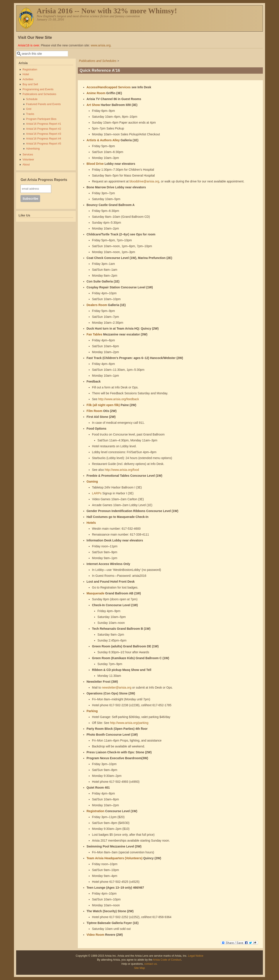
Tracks (30, 114)
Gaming (92, 481)
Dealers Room (97, 305)
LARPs (97, 493)
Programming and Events (38, 89)
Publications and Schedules (98, 61)
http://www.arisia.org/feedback (119, 399)
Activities (28, 79)
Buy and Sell (30, 84)
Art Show (93, 105)
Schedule (32, 99)
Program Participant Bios (41, 119)
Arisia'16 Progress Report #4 (44, 139)
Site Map (139, 968)
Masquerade (95, 593)
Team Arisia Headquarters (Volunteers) (114, 858)
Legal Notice (196, 956)
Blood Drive (95, 164)
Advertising (33, 149)
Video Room (95, 935)
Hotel (26, 74)
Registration (95, 811)
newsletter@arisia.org (117, 687)
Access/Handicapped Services (109, 87)
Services (28, 155)
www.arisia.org (101, 45)
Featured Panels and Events (43, 104)
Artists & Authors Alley (103, 140)
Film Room (94, 411)
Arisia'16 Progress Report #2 (44, 129)
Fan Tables (94, 334)
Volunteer (28, 160)
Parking (92, 711)
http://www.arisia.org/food (122, 470)
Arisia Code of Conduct (167, 960)
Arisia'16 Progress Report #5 (44, 144)
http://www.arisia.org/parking (129, 723)
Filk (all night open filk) (103, 405)
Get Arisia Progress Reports (44, 180)
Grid (29, 109)
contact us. (151, 964)
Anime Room (96, 93)
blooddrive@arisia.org (144, 181)
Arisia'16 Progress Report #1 (44, 124)
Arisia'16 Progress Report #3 (44, 134)
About (26, 165)
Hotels (91, 523)
